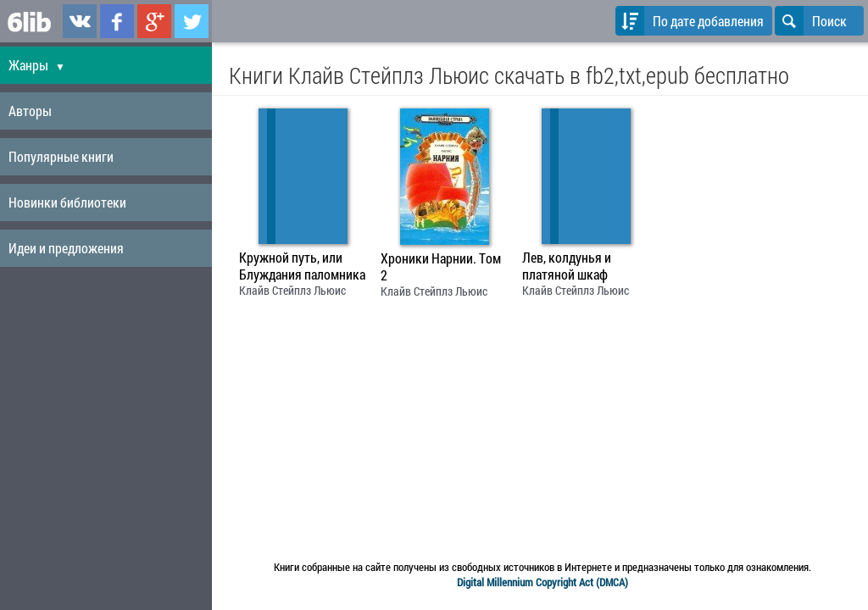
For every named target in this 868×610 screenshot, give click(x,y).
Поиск (811, 21)
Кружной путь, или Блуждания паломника (302, 266)
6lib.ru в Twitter (192, 21)
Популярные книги (61, 156)
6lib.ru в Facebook (117, 21)
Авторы (30, 111)
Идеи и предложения (66, 248)
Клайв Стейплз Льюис (292, 290)
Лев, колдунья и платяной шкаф (567, 266)
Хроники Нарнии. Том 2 (441, 267)
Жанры (37, 65)
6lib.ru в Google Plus (154, 21)
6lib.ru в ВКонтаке (80, 21)
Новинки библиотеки (67, 202)
